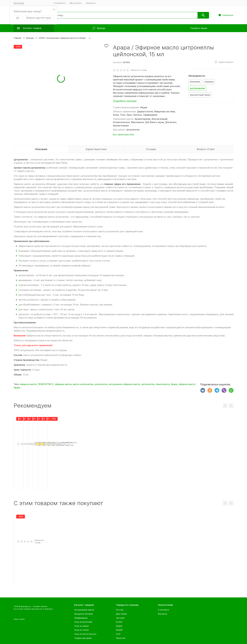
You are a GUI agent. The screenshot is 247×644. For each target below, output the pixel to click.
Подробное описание (125, 101)
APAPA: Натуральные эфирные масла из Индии (62, 38)
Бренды (30, 38)
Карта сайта (19, 619)
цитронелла (101, 384)
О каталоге (59, 3)
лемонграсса (163, 384)
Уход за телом (81, 630)
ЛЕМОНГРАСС (46, 384)
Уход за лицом (81, 626)
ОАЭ (118, 634)
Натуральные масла (84, 610)
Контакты (91, 3)
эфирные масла (63, 384)
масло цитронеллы (83, 384)
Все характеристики (123, 134)
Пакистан (121, 638)
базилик (195, 82)
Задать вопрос (226, 62)
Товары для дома (83, 638)
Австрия (120, 618)
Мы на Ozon (76, 3)
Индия (119, 626)
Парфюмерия (81, 618)
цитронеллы (148, 384)
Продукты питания (83, 614)
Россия (120, 610)
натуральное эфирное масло (124, 384)
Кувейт (119, 630)
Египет (119, 622)
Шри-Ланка (121, 614)
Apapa (174, 384)
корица (209, 82)
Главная (17, 38)
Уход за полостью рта (85, 634)
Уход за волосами (83, 622)
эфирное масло (28, 384)
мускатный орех (200, 95)
